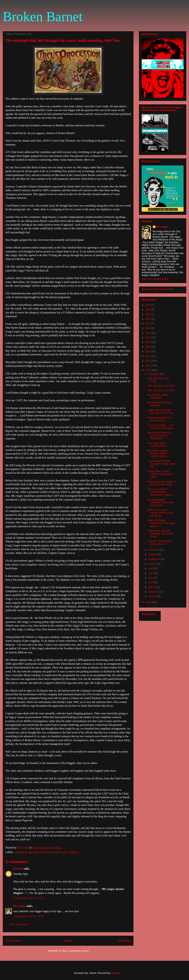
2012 (148, 365)
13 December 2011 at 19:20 (28, 916)
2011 (148, 370)
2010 (148, 602)
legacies (58, 852)
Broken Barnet (43, 17)
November (154, 550)
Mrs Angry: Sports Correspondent (157, 444)
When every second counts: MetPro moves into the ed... (161, 513)
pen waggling (71, 852)
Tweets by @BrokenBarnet (156, 289)
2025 (148, 310)
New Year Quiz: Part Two (161, 386)
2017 (148, 342)
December (154, 374)
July (151, 568)
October (153, 554)
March (152, 587)
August (152, 564)
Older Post (124, 941)
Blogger (116, 973)
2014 (148, 356)
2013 (148, 361)
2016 (148, 347)
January (153, 596)
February (153, 592)
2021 (148, 323)
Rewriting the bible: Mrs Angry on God (160, 419)
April (151, 582)
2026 (148, 305)
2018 (148, 337)
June (151, 573)
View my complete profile (155, 279)
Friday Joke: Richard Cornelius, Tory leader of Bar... (160, 534)
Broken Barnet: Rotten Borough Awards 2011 (161, 412)
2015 (148, 351)
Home (69, 941)
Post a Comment (19, 924)
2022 (148, 319)
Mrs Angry (19, 906)
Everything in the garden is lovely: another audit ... (162, 483)
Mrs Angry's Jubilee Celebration (158, 396)
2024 (148, 314)
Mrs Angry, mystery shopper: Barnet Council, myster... (158, 453)
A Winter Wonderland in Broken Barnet (160, 543)
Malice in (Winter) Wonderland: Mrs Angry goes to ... (161, 523)
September (154, 559)
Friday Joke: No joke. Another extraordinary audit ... (160, 474)
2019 (148, 333)
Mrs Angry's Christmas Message (160, 404)
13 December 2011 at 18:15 (28, 898)
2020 (148, 328)
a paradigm (20, 852)
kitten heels (46, 852)
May (151, 578)
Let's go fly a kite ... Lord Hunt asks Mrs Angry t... (162, 427)
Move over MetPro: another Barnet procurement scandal (160, 492)
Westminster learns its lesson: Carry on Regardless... (159, 436)
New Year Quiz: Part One (161, 390)
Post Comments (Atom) (76, 951)
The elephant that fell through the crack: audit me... (161, 464)
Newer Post (13, 941)
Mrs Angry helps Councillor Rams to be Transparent (161, 503)
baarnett (18, 869)
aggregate (33, 852)
